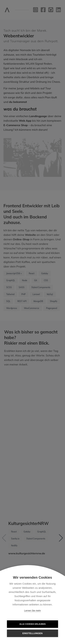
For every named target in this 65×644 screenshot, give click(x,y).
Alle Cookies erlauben (32, 624)
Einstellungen (32, 633)
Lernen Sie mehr (32, 611)
